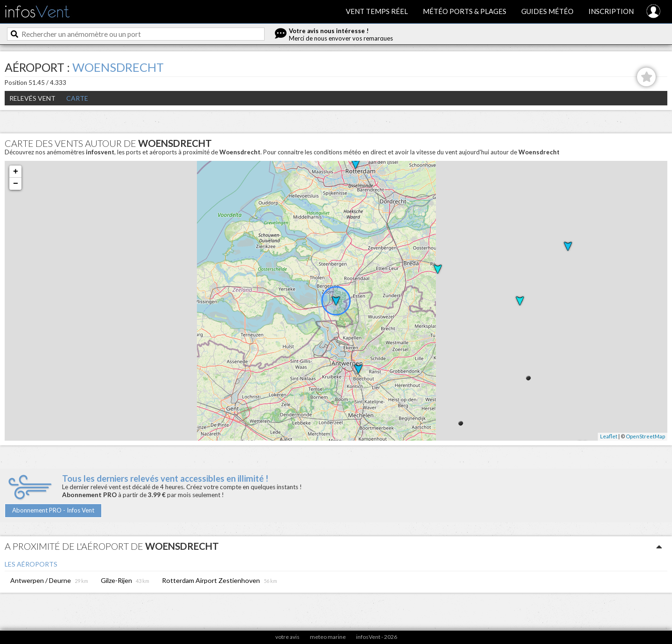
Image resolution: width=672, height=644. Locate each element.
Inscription (611, 11)
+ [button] (16, 172)
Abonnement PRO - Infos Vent (53, 510)
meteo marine (328, 637)
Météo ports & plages (465, 11)
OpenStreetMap (645, 436)
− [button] (16, 184)
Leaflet (609, 436)
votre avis (287, 637)
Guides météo (547, 11)
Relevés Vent (32, 98)
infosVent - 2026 (377, 637)
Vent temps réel (377, 11)
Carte (77, 98)
